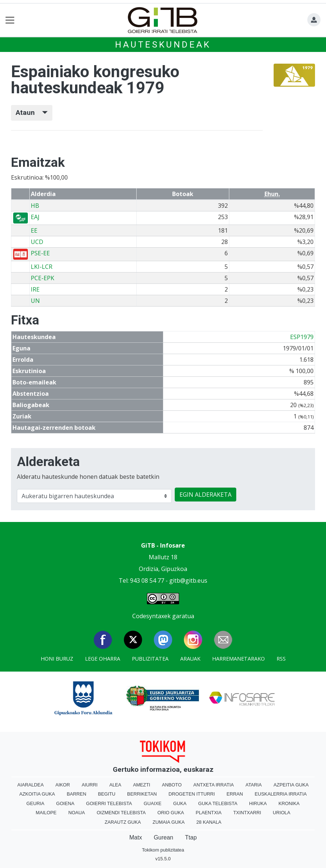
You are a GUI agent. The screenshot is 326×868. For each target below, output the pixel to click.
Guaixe (152, 803)
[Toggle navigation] (10, 20)
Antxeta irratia (214, 785)
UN (35, 301)
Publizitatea (150, 659)
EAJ (35, 217)
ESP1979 (302, 337)
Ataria (253, 785)
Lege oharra (103, 659)
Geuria (35, 803)
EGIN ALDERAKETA (205, 495)
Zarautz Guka (123, 822)
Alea (115, 785)
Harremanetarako (238, 659)
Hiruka (258, 803)
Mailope (46, 813)
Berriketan (142, 794)
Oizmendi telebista (121, 813)
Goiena (65, 803)
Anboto (172, 785)
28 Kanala (209, 822)
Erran (235, 794)
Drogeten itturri (192, 794)
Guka (180, 803)
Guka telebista (218, 803)
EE (34, 230)
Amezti (142, 785)
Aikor (63, 785)
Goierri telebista (109, 803)
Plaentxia (208, 813)
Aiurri (90, 785)
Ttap (191, 837)
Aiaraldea (30, 785)
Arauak (190, 659)
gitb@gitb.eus (188, 580)
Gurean (164, 837)
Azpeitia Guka (291, 785)
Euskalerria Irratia (281, 794)
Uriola (282, 813)
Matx (136, 837)
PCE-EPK (42, 278)
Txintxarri (247, 813)
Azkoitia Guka (37, 794)
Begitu (107, 794)
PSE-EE (40, 253)
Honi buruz (57, 659)
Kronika (289, 803)
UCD (37, 242)
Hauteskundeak (163, 45)
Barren (76, 794)
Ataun (32, 112)
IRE (35, 289)
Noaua (77, 813)
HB (35, 206)
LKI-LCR (42, 267)
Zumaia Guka (169, 822)
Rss (281, 659)
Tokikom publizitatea (163, 850)
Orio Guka (171, 813)
